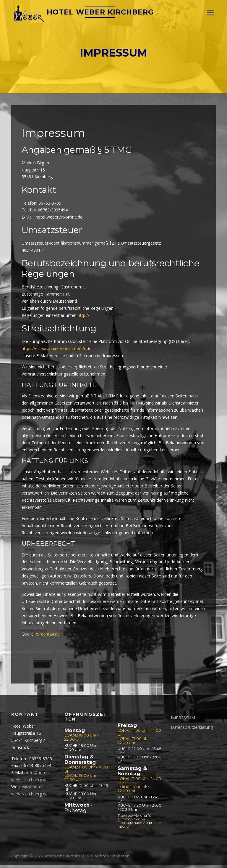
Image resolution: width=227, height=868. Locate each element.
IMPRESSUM (183, 720)
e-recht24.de (48, 637)
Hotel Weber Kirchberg (101, 13)
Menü (211, 13)
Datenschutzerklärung (192, 730)
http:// (83, 318)
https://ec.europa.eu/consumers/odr (56, 351)
